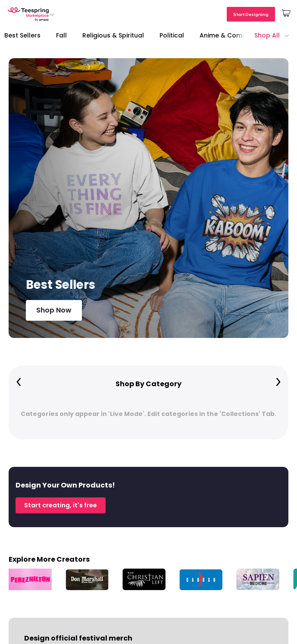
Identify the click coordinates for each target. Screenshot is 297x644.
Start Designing (251, 14)
